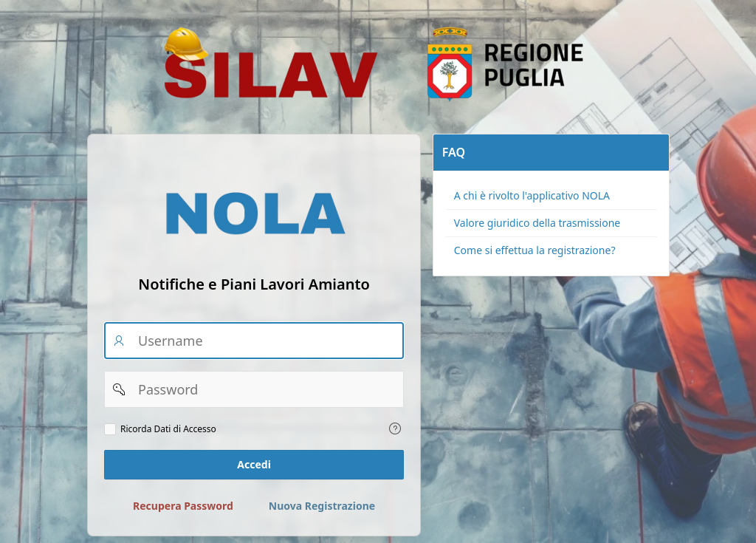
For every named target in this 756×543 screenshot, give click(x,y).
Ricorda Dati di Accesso (168, 429)
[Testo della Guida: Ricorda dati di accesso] (395, 428)
